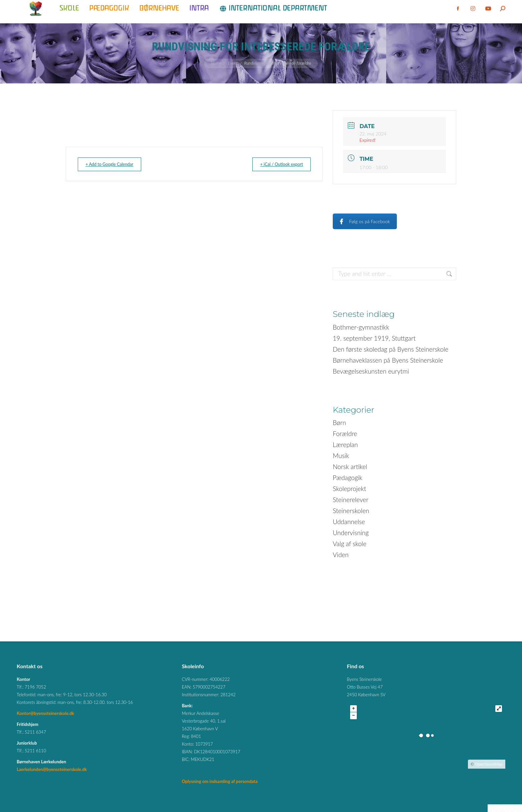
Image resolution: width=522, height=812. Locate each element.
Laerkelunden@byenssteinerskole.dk (52, 769)
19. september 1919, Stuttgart (374, 338)
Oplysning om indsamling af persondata (220, 781)
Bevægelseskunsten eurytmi (371, 371)
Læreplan (345, 445)
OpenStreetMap (489, 764)
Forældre (345, 434)
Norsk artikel (350, 467)
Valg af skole (350, 544)
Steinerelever (351, 500)
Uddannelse (349, 522)
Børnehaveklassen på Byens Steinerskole (388, 360)
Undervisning (351, 533)
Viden (341, 555)
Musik (341, 456)
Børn (339, 423)
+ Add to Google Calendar (114, 164)
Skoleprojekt (349, 489)
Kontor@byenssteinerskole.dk (45, 713)
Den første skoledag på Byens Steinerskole (390, 349)
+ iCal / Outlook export (277, 164)
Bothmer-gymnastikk (361, 327)
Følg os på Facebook (365, 221)
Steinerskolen (351, 511)
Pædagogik (348, 478)
